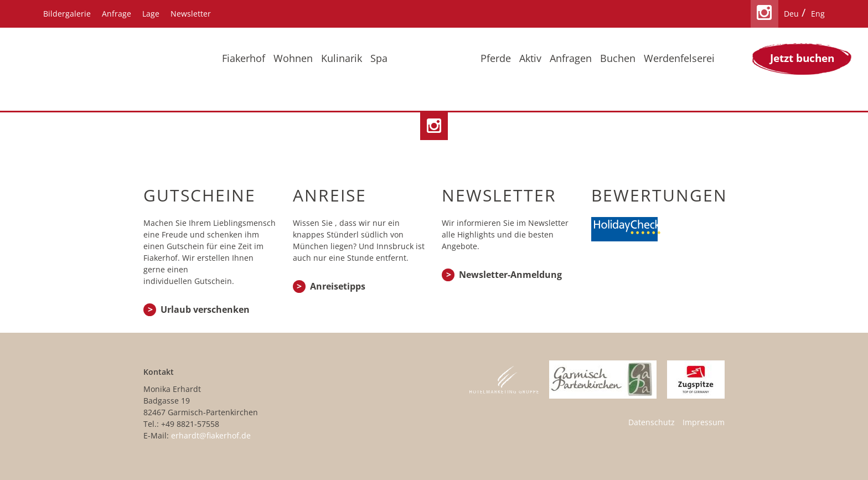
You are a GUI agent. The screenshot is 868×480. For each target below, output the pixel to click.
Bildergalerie (67, 14)
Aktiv (530, 58)
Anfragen (571, 58)
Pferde (496, 58)
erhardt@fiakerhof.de (211, 435)
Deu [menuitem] (791, 14)
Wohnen (293, 58)
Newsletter (191, 14)
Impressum (704, 422)
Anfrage (117, 14)
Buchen (618, 58)
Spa (379, 58)
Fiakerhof (244, 58)
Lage (151, 14)
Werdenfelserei (679, 58)
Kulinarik (342, 58)
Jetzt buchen (802, 58)
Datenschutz (652, 422)
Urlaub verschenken (205, 309)
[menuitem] (791, 14)
